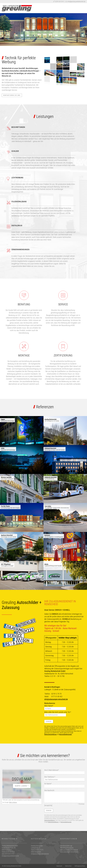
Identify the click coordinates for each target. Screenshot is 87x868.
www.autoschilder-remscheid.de (69, 850)
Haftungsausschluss (80, 866)
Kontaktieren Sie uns (12, 95)
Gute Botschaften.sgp (66, 846)
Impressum (59, 866)
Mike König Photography (67, 848)
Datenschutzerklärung (50, 734)
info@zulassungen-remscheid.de (56, 699)
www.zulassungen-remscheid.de (69, 852)
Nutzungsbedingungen (65, 734)
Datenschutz (68, 866)
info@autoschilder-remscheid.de (40, 854)
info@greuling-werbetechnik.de (75, 2)
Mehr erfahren (13, 802)
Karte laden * (22, 786)
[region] (43, 29)
